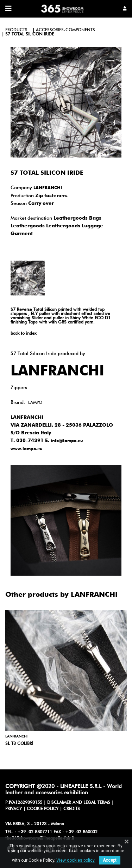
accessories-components (65, 30)
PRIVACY (14, 809)
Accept (110, 860)
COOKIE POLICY (43, 809)
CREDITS (72, 809)
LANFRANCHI (48, 188)
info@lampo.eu (67, 441)
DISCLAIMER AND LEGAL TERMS (79, 803)
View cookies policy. (76, 860)
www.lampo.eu (27, 449)
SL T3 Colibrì (19, 744)
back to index (23, 334)
